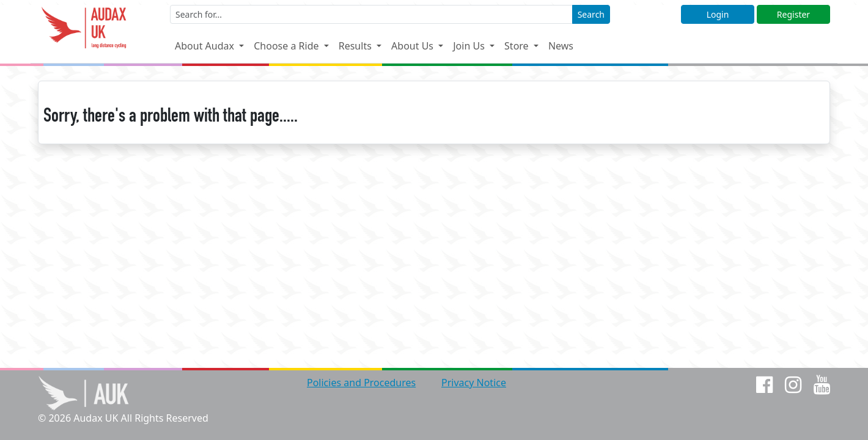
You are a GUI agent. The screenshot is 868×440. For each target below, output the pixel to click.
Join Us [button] (470, 46)
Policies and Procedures (361, 383)
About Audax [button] (206, 46)
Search (591, 14)
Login (718, 14)
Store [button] (518, 46)
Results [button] (356, 46)
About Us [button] (414, 46)
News (561, 46)
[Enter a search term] (371, 14)
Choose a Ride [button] (287, 46)
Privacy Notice (474, 383)
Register (793, 14)
